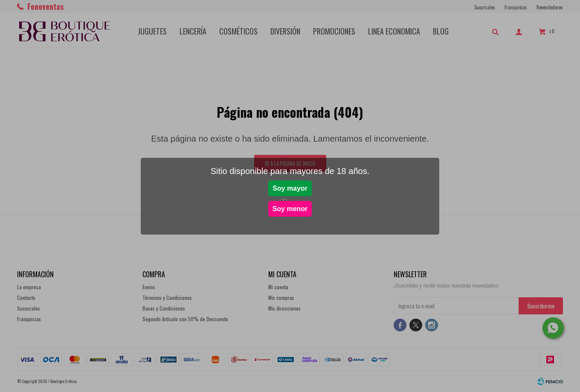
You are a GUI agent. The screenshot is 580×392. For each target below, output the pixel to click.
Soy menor (290, 209)
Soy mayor (290, 188)
